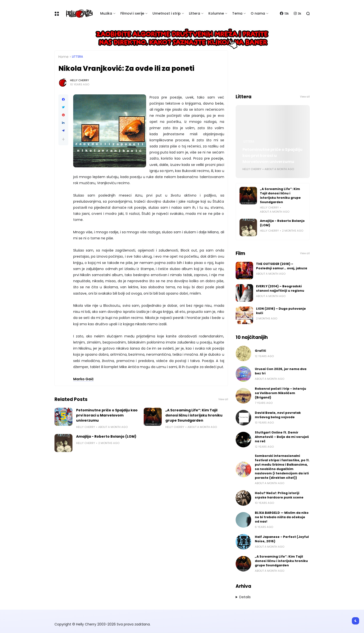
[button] (63, 139)
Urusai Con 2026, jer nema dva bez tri (281, 371)
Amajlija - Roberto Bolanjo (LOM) (106, 436)
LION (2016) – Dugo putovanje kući (281, 311)
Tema (237, 13)
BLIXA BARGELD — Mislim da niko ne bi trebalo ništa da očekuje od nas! (282, 517)
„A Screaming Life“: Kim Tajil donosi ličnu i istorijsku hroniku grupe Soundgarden (194, 415)
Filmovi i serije (132, 13)
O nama (258, 13)
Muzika (106, 13)
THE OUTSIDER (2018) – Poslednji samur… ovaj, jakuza (282, 266)
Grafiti (260, 351)
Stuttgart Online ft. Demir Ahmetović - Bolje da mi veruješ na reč (282, 437)
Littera (195, 13)
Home (63, 57)
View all (223, 399)
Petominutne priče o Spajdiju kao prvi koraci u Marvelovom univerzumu (107, 415)
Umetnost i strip (167, 13)
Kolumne (216, 13)
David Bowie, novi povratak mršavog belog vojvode (278, 415)
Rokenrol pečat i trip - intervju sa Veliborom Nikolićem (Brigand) (280, 393)
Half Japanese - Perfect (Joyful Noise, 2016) (282, 539)
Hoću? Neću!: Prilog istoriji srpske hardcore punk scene (279, 495)
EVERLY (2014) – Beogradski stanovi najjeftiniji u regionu (280, 288)
